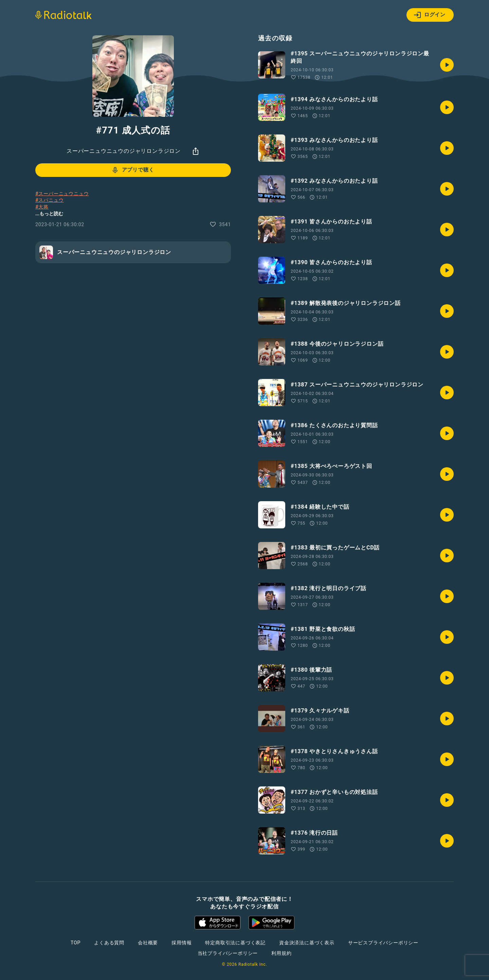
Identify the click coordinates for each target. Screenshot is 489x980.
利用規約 (281, 953)
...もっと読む (49, 214)
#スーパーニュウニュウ (62, 194)
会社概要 (148, 943)
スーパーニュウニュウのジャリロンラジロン (124, 151)
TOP (76, 943)
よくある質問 (109, 943)
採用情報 (182, 943)
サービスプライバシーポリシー (383, 943)
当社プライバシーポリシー (228, 953)
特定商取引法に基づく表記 (235, 943)
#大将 (42, 207)
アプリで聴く (133, 170)
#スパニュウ (49, 200)
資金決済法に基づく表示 (307, 943)
